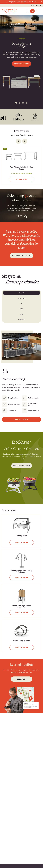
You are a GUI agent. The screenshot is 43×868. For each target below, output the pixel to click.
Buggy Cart (22, 319)
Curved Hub (22, 298)
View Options (21, 179)
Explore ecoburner (21, 466)
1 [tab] (16, 103)
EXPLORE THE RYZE (21, 64)
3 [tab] (23, 103)
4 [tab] (26, 103)
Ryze (21, 314)
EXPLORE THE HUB (22, 419)
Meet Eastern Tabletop (21, 256)
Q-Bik (22, 309)
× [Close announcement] (41, 2)
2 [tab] (20, 103)
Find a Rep (22, 679)
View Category (21, 542)
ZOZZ (22, 304)
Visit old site (32, 2)
